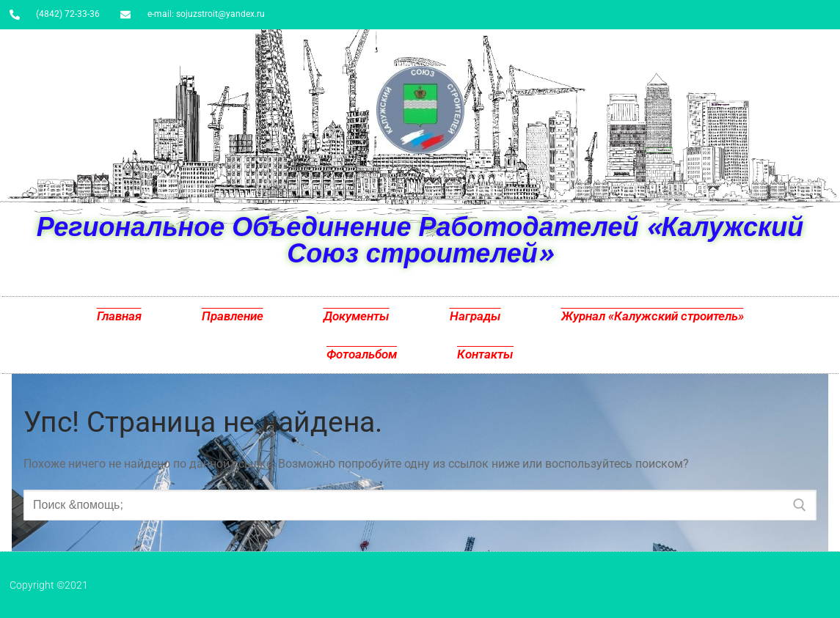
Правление (233, 316)
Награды (475, 316)
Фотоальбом (362, 354)
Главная (119, 316)
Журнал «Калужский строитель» (653, 316)
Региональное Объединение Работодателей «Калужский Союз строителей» (420, 239)
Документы (357, 316)
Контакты (485, 354)
